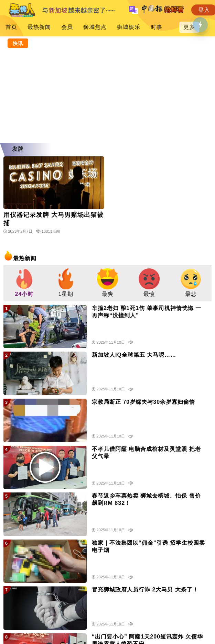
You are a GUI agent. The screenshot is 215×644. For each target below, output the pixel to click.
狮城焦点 (95, 27)
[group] (24, 283)
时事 (157, 27)
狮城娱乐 (129, 27)
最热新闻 (39, 27)
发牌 (18, 149)
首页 (11, 27)
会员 (67, 27)
